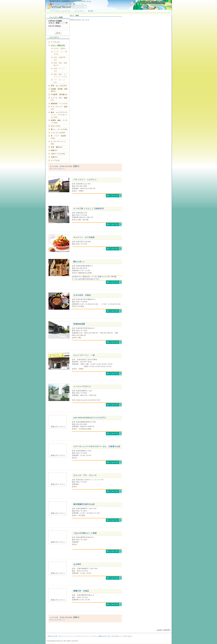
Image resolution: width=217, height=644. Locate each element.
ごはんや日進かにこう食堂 (85, 533)
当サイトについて (65, 636)
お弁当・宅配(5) (60, 48)
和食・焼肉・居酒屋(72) (60, 64)
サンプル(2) (55, 160)
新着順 (62, 166)
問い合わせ (128, 636)
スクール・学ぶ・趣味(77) (59, 99)
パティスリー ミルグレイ (85, 180)
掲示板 (91, 11)
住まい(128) (56, 126)
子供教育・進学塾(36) (59, 95)
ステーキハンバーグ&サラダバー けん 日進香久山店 (97, 446)
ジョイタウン (79, 11)
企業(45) (54, 157)
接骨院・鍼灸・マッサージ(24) (59, 121)
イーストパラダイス (82, 386)
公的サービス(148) (58, 154)
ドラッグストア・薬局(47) (59, 108)
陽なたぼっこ (79, 262)
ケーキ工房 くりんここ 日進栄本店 (89, 208)
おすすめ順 (54, 166)
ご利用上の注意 (52, 636)
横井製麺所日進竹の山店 (84, 504)
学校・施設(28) (57, 147)
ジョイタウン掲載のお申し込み (100, 636)
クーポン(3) (55, 42)
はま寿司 (77, 564)
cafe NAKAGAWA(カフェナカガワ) (89, 418)
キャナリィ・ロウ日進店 (84, 237)
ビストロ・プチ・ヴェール (85, 475)
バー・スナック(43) (59, 81)
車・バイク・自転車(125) (58, 137)
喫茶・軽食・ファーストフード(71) (60, 75)
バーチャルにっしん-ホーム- (60, 11)
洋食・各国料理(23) (59, 59)
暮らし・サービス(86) (59, 129)
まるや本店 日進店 (82, 295)
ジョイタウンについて (80, 636)
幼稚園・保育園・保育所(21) (59, 90)
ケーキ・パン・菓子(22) (60, 53)
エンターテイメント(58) (58, 143)
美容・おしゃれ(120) (59, 86)
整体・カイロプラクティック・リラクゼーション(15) (59, 115)
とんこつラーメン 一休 (84, 355)
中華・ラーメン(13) (59, 70)
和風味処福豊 (79, 324)
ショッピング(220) (58, 133)
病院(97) (54, 150)
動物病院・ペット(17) (59, 104)
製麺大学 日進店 (81, 591)
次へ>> (62, 169)
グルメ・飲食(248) (58, 45)
